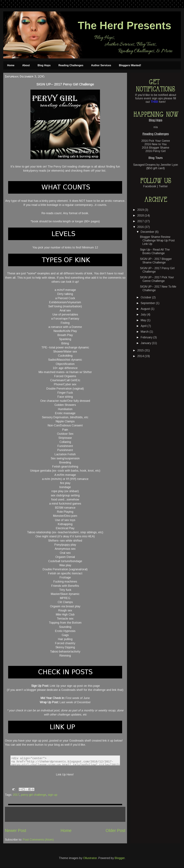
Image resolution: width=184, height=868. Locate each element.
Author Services (101, 65)
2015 (141, 350)
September (148, 303)
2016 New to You (156, 144)
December (148, 232)
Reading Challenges (71, 65)
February (147, 337)
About (26, 65)
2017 (16, 795)
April (144, 326)
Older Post (116, 830)
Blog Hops (44, 65)
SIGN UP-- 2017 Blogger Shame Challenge (156, 261)
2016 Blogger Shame (156, 148)
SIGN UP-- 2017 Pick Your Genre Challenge (157, 279)
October (146, 297)
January (146, 343)
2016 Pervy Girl (156, 151)
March (145, 332)
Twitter (163, 186)
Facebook (150, 186)
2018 (141, 215)
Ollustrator (90, 858)
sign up (53, 795)
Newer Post (16, 830)
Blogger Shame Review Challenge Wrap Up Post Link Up (157, 240)
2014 (141, 356)
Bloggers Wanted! (130, 65)
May (144, 320)
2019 (141, 210)
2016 (141, 227)
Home (11, 65)
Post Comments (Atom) (38, 840)
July (144, 315)
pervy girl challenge (34, 795)
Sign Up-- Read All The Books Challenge (155, 251)
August (146, 309)
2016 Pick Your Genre (156, 141)
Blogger (120, 858)
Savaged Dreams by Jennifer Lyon (156, 165)
